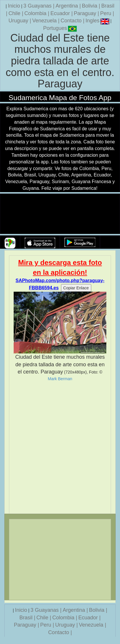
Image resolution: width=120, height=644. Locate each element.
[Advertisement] (60, 447)
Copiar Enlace (76, 288)
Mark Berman (60, 379)
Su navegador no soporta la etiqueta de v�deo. (60, 214)
